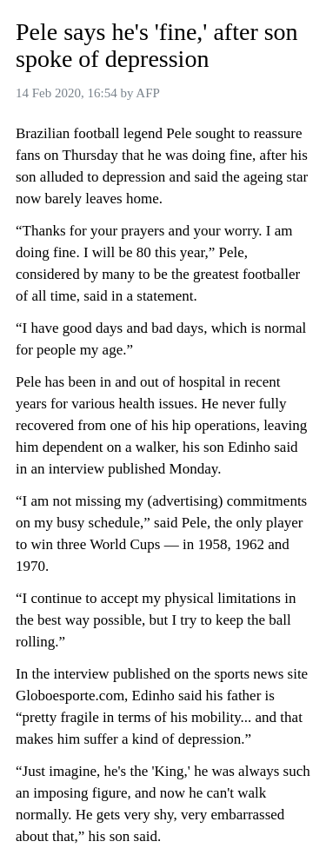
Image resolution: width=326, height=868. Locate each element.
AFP (148, 93)
